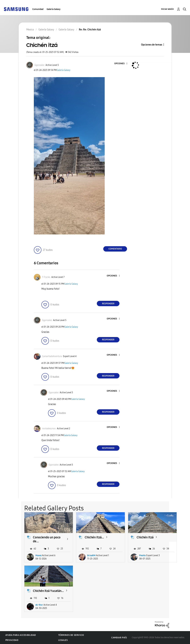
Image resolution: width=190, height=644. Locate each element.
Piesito (142, 555)
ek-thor (39, 605)
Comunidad (38, 9)
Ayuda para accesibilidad (21, 635)
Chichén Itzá (145, 537)
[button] (122, 64)
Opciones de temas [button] (152, 45)
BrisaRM (91, 555)
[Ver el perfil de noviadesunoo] (49, 429)
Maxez (38, 555)
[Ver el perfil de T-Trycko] (46, 277)
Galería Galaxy (54, 9)
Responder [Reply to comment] (108, 304)
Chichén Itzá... (94, 537)
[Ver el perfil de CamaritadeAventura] (52, 356)
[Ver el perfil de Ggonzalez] (39, 65)
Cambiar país (119, 638)
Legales (63, 640)
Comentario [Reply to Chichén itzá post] (115, 249)
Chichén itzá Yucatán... (48, 591)
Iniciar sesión (167, 9)
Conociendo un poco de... (47, 539)
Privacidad (12, 640)
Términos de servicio (71, 635)
